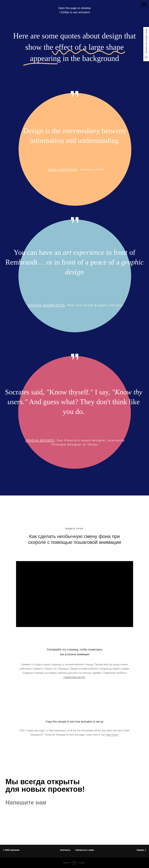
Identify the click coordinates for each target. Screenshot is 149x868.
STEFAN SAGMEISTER (47, 305)
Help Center (112, 735)
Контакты (65, 850)
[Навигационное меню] (144, 5)
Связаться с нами (85, 850)
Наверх (141, 850)
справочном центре (74, 677)
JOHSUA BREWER (40, 440)
